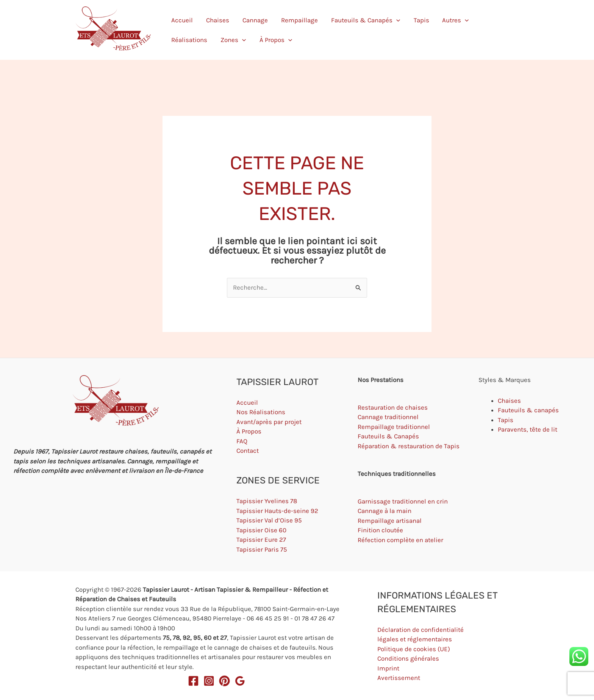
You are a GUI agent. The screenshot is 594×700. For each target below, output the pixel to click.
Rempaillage (270, 30)
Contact (248, 451)
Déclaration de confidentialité (420, 630)
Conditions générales (408, 658)
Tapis (373, 30)
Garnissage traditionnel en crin (403, 501)
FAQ (242, 441)
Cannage (235, 30)
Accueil (181, 30)
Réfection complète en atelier (400, 540)
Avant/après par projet (269, 422)
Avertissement (399, 678)
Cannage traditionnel (388, 417)
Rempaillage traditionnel (394, 427)
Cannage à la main (385, 511)
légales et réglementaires (415, 639)
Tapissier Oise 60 (261, 530)
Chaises (207, 30)
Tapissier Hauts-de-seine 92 (277, 511)
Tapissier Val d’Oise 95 (269, 520)
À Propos (249, 431)
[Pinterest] (224, 681)
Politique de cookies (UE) (414, 649)
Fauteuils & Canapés (388, 436)
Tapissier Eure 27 (261, 539)
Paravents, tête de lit (528, 429)
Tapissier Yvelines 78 (267, 501)
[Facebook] (193, 681)
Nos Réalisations (261, 412)
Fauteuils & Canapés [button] (327, 30)
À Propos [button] (500, 30)
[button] (358, 30)
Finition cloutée (380, 530)
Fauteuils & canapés (528, 410)
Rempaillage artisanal (390, 521)
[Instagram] (209, 681)
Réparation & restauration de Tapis (409, 446)
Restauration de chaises (393, 407)
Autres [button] (398, 30)
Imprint (388, 668)
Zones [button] (468, 30)
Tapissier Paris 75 (262, 549)
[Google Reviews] (240, 681)
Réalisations (433, 30)
